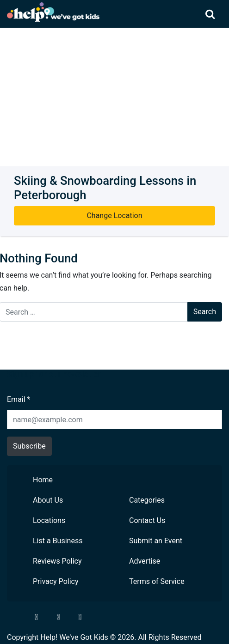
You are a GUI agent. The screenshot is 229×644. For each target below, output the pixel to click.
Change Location (114, 216)
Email (19, 399)
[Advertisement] (114, 97)
